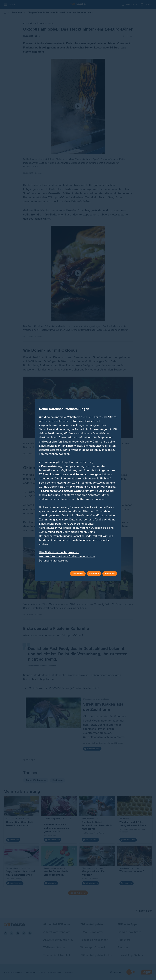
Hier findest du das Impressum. (59, 552)
